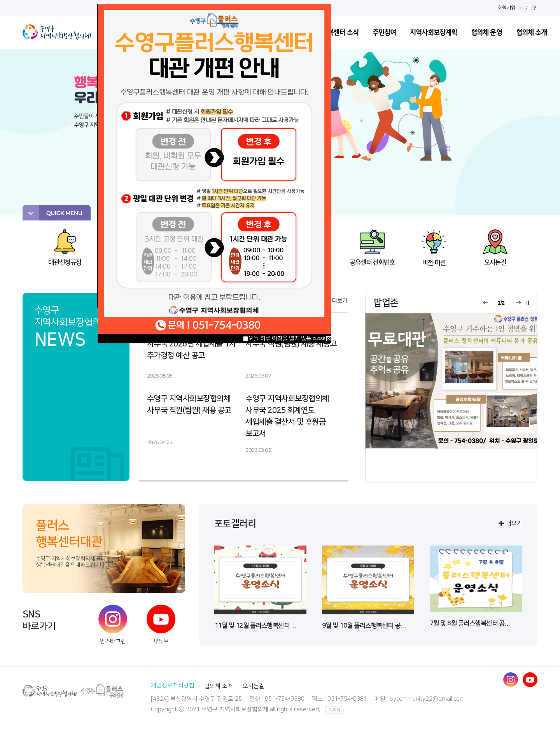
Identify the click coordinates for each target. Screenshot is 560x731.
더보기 (340, 301)
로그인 (531, 8)
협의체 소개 (532, 33)
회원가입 (507, 8)
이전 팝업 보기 (484, 303)
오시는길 (254, 686)
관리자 (335, 710)
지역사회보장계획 (433, 33)
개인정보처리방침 (173, 685)
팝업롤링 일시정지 (528, 303)
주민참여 (384, 33)
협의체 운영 (486, 33)
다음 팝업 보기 (517, 303)
